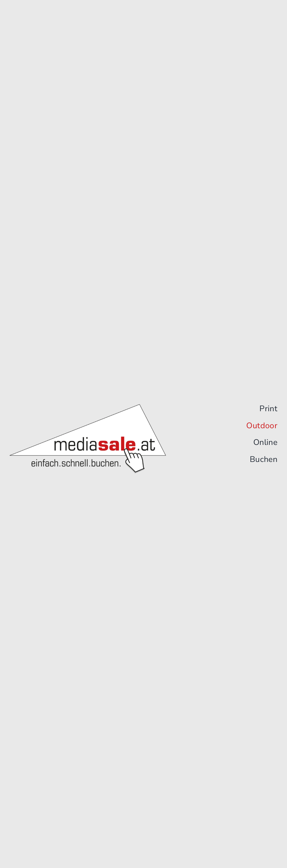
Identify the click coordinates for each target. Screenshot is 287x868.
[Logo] (88, 407)
